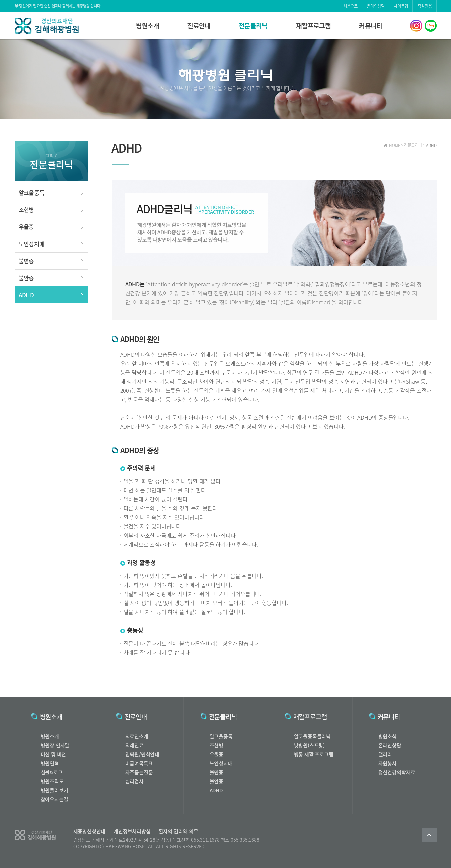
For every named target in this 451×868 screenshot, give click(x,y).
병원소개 (148, 26)
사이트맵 (401, 6)
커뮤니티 (371, 26)
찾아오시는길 (54, 799)
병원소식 (388, 736)
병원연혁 (50, 763)
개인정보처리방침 (130, 831)
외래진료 (134, 745)
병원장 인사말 (55, 745)
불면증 (26, 261)
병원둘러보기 (54, 790)
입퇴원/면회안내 (142, 754)
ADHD (26, 295)
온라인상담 (376, 6)
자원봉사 (388, 763)
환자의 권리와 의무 (176, 831)
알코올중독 (32, 192)
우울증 (26, 227)
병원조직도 (52, 781)
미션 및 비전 (53, 754)
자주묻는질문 (139, 772)
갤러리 (385, 754)
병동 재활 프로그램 (314, 754)
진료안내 (199, 26)
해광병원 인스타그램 (416, 26)
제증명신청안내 (90, 831)
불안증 (26, 278)
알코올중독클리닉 (312, 736)
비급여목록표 (139, 763)
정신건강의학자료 (397, 772)
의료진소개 (137, 736)
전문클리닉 (253, 26)
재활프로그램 (313, 26)
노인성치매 (32, 244)
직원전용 (424, 6)
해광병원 (47, 26)
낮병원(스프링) (309, 745)
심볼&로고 (52, 772)
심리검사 (134, 781)
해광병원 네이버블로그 (431, 26)
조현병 (26, 210)
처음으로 (350, 6)
